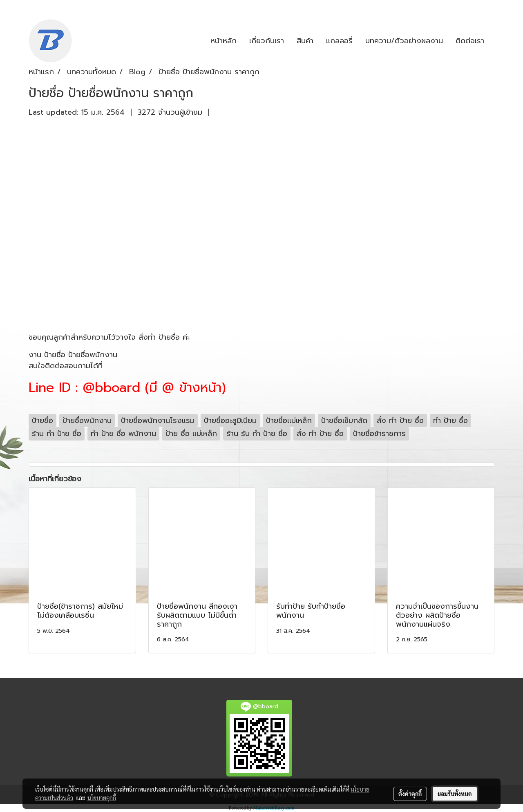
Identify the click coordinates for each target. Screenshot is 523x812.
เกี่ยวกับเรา (267, 41)
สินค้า (305, 41)
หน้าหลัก (224, 41)
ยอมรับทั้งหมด (455, 794)
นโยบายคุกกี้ (102, 798)
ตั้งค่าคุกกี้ (410, 794)
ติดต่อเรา (470, 41)
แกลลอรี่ (339, 41)
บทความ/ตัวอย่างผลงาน (404, 41)
